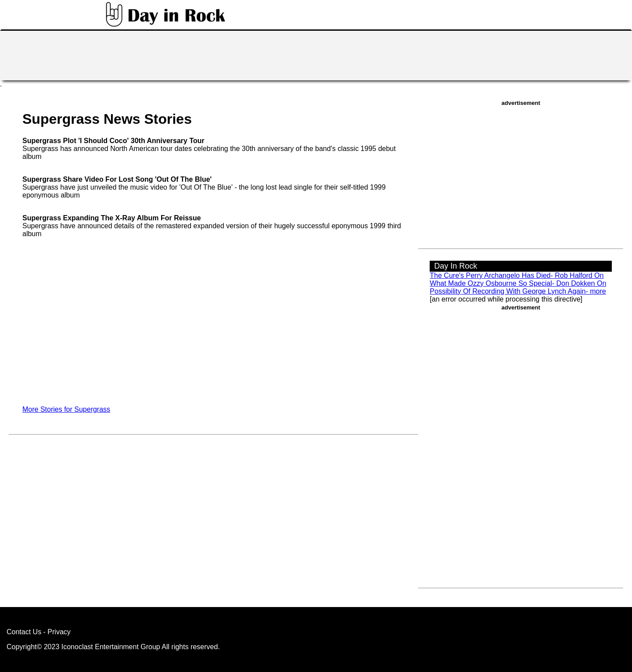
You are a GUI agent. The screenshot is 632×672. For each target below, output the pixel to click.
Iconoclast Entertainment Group (111, 647)
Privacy (59, 632)
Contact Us (24, 632)
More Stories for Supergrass (66, 409)
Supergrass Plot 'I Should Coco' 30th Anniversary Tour (113, 141)
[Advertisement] (316, 54)
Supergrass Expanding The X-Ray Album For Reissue (112, 218)
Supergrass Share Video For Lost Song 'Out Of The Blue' (117, 179)
